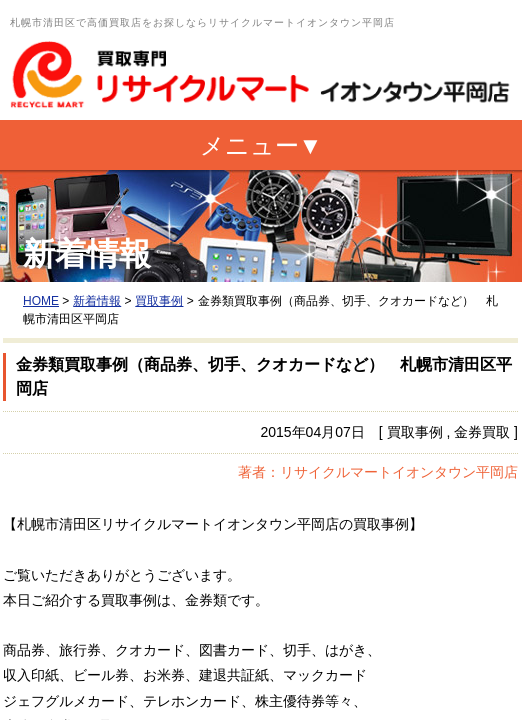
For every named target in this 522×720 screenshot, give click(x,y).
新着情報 (97, 301)
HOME (41, 301)
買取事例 (159, 301)
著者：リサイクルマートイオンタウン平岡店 (378, 472)
